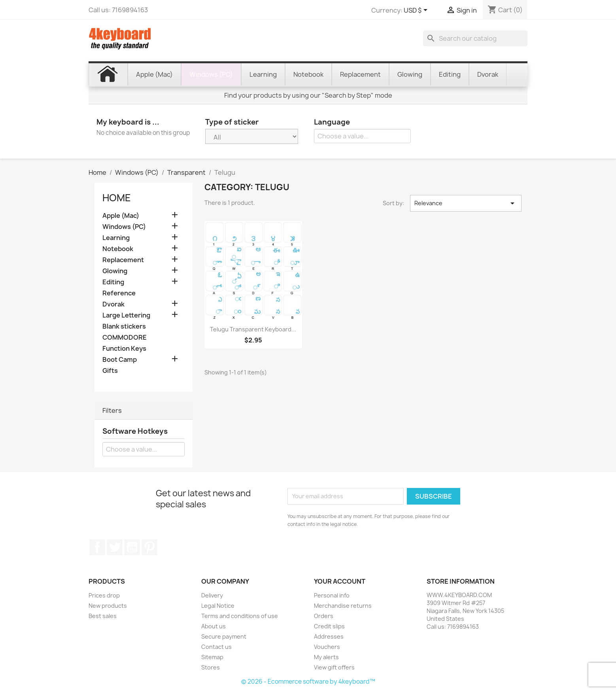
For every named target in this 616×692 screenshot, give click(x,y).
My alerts (326, 657)
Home (117, 198)
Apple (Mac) (121, 216)
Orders (324, 616)
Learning (116, 238)
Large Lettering (126, 315)
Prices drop (104, 595)
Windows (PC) (124, 227)
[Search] (475, 38)
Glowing (115, 271)
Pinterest (149, 547)
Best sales (103, 616)
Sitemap (212, 657)
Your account (340, 581)
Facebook (97, 547)
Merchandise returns (343, 606)
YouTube (132, 547)
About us (214, 626)
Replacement (123, 260)
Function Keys (124, 349)
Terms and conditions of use (240, 616)
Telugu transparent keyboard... (253, 329)
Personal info (332, 595)
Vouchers (327, 647)
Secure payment (224, 636)
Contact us (216, 647)
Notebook (118, 249)
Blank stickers (124, 326)
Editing (113, 282)
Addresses (329, 636)
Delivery (212, 595)
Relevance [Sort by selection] (466, 203)
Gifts (110, 371)
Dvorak (113, 304)
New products (108, 606)
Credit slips (329, 626)
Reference (119, 293)
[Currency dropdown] (417, 11)
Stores (211, 667)
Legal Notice (218, 606)
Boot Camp (120, 360)
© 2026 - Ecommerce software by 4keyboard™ (308, 682)
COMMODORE (125, 337)
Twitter (115, 547)
